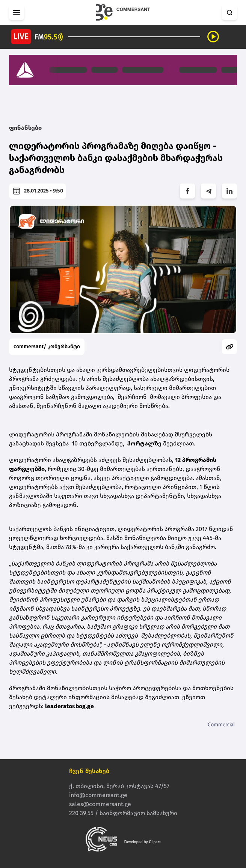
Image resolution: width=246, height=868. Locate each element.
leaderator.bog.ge (69, 706)
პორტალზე (144, 443)
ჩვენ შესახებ (89, 771)
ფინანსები (25, 128)
